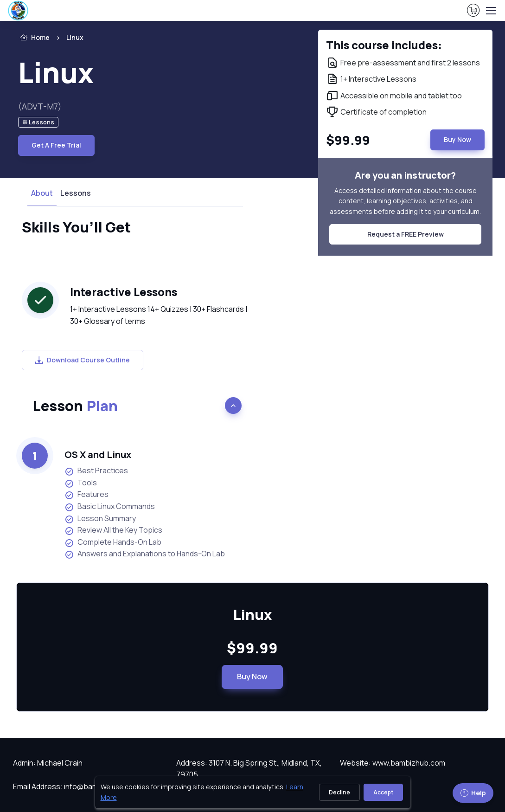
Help (473, 793)
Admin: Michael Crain (48, 763)
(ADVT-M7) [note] (40, 106)
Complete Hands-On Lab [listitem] (113, 542)
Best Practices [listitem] (96, 471)
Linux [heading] (56, 72)
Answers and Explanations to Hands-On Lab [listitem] (145, 554)
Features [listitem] (86, 494)
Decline (339, 792)
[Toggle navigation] (491, 11)
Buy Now (252, 677)
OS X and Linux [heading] (98, 454)
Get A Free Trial (56, 145)
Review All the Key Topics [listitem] (113, 530)
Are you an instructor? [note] (405, 175)
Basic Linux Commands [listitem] (110, 506)
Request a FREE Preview (406, 234)
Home (34, 38)
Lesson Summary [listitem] (100, 519)
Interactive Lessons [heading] (124, 292)
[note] (38, 122)
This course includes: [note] (384, 45)
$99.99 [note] (252, 648)
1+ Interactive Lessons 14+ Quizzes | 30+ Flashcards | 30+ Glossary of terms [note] (159, 315)
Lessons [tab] (76, 193)
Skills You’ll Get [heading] (77, 227)
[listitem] (67, 38)
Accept (383, 792)
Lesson (75, 406)
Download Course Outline (83, 360)
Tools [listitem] (81, 483)
